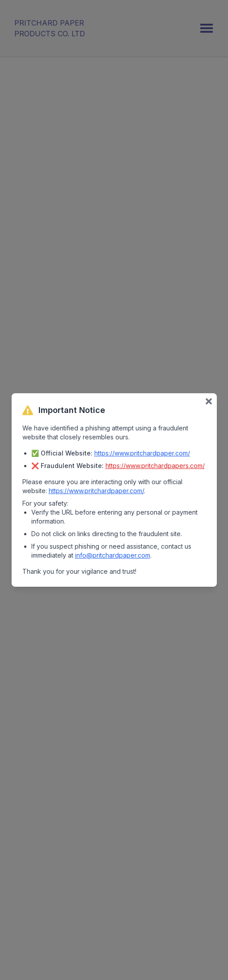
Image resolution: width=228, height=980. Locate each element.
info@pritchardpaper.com (113, 555)
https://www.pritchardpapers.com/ (155, 466)
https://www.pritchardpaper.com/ (142, 453)
